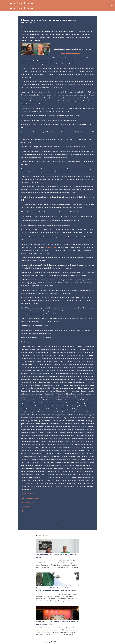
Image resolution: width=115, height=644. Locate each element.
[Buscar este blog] (104, 6)
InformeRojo (26, 507)
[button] (22, 26)
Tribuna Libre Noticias (19, 3)
